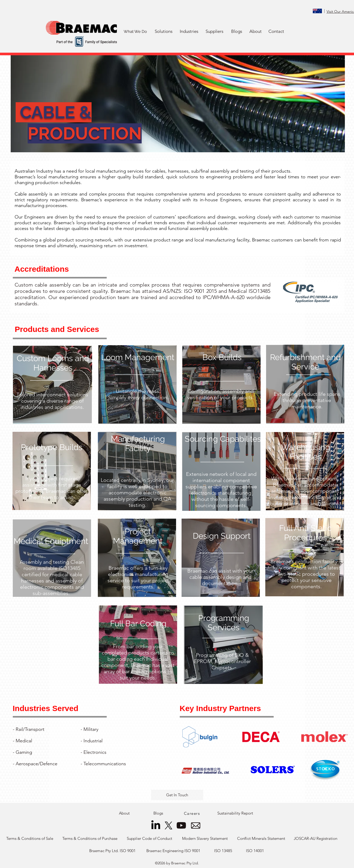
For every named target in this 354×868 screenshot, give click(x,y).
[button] (164, 32)
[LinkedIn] (156, 825)
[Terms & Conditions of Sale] (30, 839)
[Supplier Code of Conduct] (150, 839)
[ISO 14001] (255, 851)
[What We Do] (135, 32)
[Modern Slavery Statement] (205, 839)
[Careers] (193, 813)
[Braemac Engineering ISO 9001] (173, 851)
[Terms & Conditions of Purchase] (90, 839)
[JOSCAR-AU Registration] (316, 839)
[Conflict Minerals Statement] (261, 839)
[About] (256, 32)
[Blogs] (237, 32)
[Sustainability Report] (235, 813)
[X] (169, 825)
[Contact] (276, 32)
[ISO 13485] (223, 851)
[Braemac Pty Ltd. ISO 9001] (113, 851)
